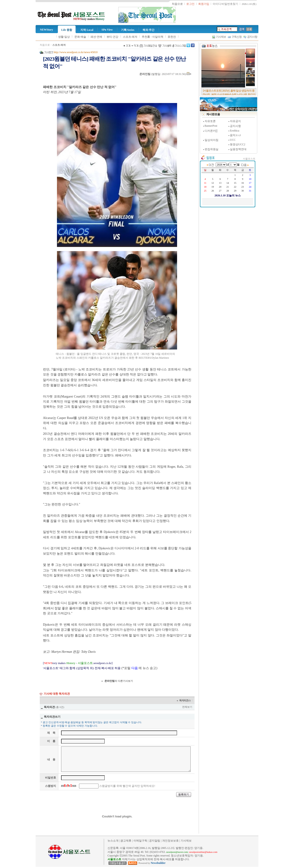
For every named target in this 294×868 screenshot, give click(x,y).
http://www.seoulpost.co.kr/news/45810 (76, 52)
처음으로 (45, 45)
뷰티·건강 (112, 37)
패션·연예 (96, 37)
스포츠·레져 (130, 37)
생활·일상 (64, 37)
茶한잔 (172, 37)
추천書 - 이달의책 (153, 37)
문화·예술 (80, 37)
